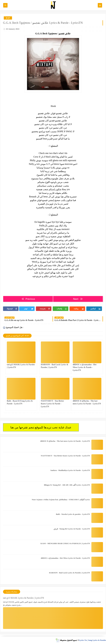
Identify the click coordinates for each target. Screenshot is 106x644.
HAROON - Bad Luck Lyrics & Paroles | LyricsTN (70, 573)
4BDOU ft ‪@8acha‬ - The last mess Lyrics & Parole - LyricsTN (65, 441)
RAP (8, 18)
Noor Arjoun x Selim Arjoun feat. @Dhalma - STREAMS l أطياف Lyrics (61, 500)
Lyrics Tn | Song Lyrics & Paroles (92, 640)
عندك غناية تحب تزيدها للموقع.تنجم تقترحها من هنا (41, 427)
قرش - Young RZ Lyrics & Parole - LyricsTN (72, 529)
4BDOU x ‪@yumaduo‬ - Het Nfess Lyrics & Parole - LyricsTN (85, 367)
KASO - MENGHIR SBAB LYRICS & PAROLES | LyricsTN (65, 543)
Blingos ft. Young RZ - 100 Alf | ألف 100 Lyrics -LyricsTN (67, 485)
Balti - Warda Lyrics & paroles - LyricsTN (73, 514)
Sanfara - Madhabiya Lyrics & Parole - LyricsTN (70, 470)
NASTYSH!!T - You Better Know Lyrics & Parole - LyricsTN (52, 404)
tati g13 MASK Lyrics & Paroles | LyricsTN (24, 598)
